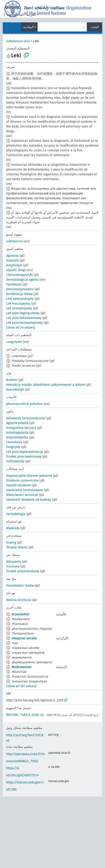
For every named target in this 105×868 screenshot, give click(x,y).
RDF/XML (13, 715)
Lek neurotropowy (19, 308)
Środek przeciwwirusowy (24, 457)
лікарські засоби (24, 638)
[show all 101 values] (21, 686)
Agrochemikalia (17, 423)
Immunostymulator (20, 289)
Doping (11, 543)
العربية (31, 14)
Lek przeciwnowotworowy (24, 323)
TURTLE (25, 715)
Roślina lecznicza (19, 600)
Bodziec (12, 380)
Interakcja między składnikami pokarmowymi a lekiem (46, 385)
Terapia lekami (17, 547)
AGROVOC (12, 7)
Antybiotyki (14, 265)
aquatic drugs (16, 270)
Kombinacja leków (19, 294)
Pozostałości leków (20, 586)
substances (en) (18, 41)
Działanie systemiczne (22, 481)
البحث (95, 27)
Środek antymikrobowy (23, 571)
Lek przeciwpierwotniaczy (25, 452)
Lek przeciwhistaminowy (24, 318)
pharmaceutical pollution (24, 404)
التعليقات (41, 7)
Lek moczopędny (18, 304)
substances (14, 241)
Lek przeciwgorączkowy (23, 313)
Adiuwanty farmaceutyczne (26, 418)
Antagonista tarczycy (21, 428)
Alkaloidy (13, 528)
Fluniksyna (14, 284)
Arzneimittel (20, 614)
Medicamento (22, 667)
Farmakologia (16, 514)
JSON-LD (38, 715)
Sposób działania (19, 485)
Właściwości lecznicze (22, 495)
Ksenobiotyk (15, 390)
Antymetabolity (17, 437)
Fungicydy (13, 447)
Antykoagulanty (17, 433)
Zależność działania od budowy (29, 500)
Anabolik (12, 260)
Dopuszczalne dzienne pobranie (29, 476)
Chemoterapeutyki (19, 275)
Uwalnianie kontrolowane (25, 490)
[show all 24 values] (21, 328)
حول (27, 7)
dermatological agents (22, 280)
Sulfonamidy (15, 461)
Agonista (12, 256)
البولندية (28, 27)
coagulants (14, 342)
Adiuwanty (14, 562)
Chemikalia (14, 442)
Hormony (13, 566)
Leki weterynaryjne (20, 299)
